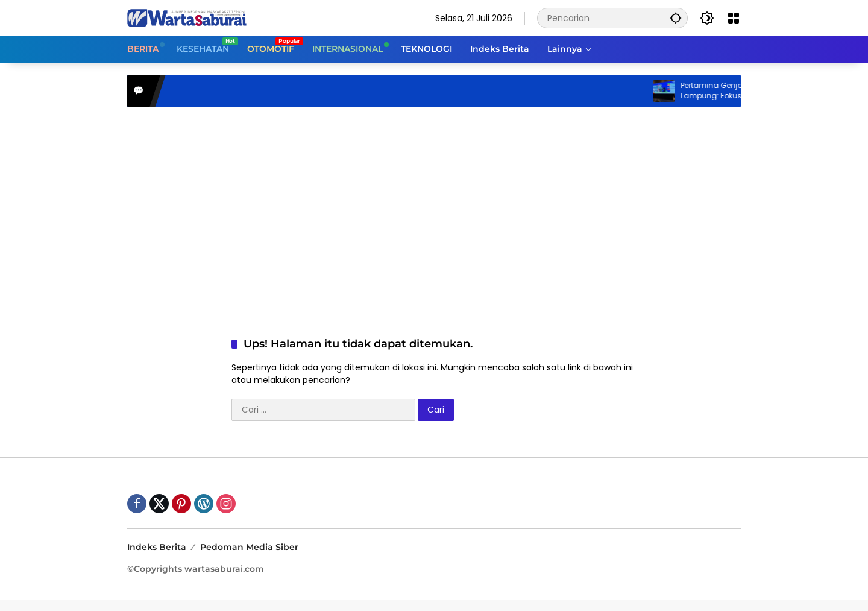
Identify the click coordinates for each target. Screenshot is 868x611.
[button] (676, 18)
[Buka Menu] (734, 18)
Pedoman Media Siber (249, 547)
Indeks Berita (157, 547)
